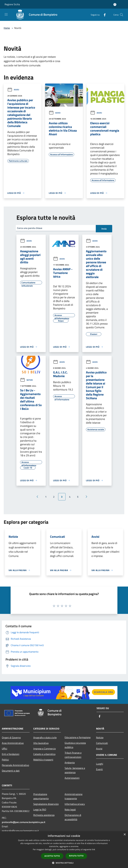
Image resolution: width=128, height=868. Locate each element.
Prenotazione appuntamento (41, 796)
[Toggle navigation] (6, 14)
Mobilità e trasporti (43, 760)
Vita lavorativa (41, 743)
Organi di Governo (11, 737)
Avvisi (13, 90)
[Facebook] (103, 15)
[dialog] (64, 850)
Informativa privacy (75, 804)
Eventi (99, 769)
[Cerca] (122, 15)
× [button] (125, 835)
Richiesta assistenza (44, 815)
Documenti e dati (11, 771)
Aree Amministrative (13, 743)
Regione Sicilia (12, 4)
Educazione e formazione (78, 737)
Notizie (26, 380)
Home (7, 28)
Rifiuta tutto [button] (76, 856)
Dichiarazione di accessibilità (73, 817)
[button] (64, 863)
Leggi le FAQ (40, 809)
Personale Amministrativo (15, 765)
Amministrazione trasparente (74, 796)
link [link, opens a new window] (94, 849)
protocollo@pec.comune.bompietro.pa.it (24, 822)
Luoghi (100, 764)
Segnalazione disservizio (46, 804)
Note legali (70, 809)
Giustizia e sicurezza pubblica (75, 745)
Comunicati (102, 743)
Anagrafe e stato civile (45, 737)
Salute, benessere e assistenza (75, 770)
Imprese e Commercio (45, 749)
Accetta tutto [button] (52, 856)
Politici (5, 760)
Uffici (5, 749)
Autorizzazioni (72, 778)
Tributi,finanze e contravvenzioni (73, 755)
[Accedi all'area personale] (115, 5)
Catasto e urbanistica (44, 754)
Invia (104, 229)
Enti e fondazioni (11, 754)
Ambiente (70, 763)
